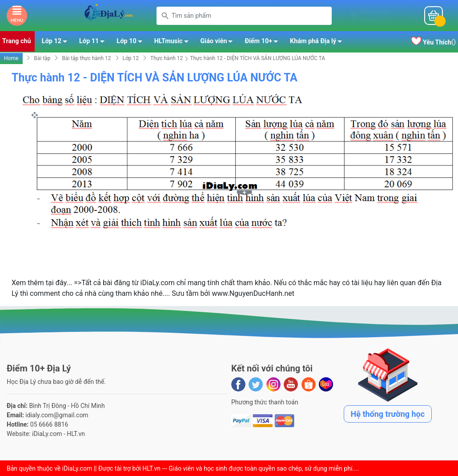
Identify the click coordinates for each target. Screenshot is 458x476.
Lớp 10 (132, 43)
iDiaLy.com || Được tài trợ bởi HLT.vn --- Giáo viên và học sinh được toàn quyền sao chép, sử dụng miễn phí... (210, 468)
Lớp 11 (94, 43)
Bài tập (42, 58)
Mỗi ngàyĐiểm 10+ (376, 16)
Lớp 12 (57, 43)
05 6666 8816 (49, 424)
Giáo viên (219, 43)
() (433, 42)
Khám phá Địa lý (318, 43)
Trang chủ (17, 41)
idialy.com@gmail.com (57, 415)
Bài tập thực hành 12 (86, 58)
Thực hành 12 (167, 58)
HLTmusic (174, 43)
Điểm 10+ (264, 43)
